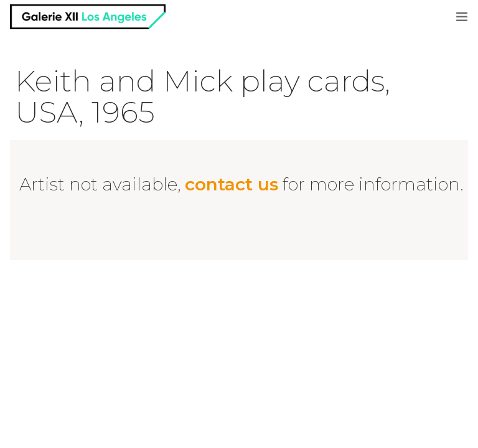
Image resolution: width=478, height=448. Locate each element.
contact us (232, 184)
